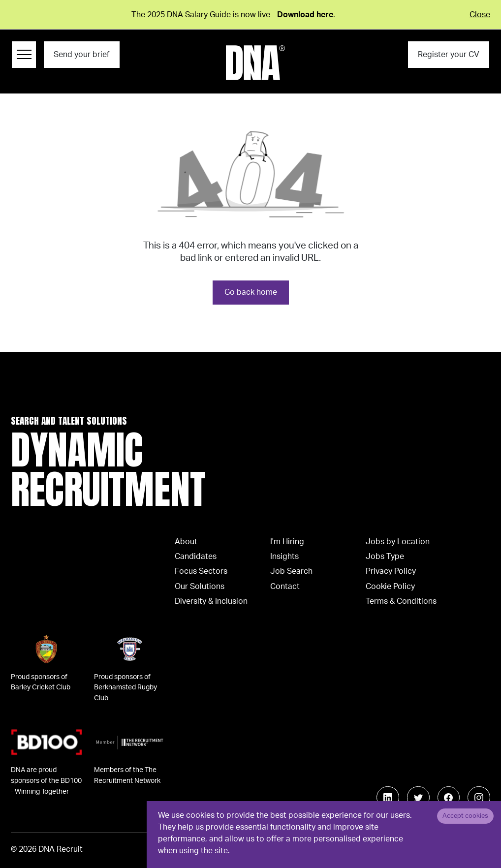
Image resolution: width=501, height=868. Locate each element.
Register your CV (449, 55)
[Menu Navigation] (24, 55)
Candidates (196, 557)
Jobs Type (385, 557)
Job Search (291, 571)
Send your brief (81, 55)
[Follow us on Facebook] (449, 798)
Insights (284, 557)
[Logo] (255, 63)
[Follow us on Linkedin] (388, 798)
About (186, 542)
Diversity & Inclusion (211, 601)
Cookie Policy (390, 587)
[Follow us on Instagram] (479, 798)
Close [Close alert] (480, 15)
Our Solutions (200, 587)
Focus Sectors (201, 571)
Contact (285, 587)
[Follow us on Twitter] (418, 798)
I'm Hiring (287, 542)
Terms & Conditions (401, 601)
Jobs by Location (398, 542)
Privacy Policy (391, 571)
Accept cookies (465, 816)
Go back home (251, 292)
